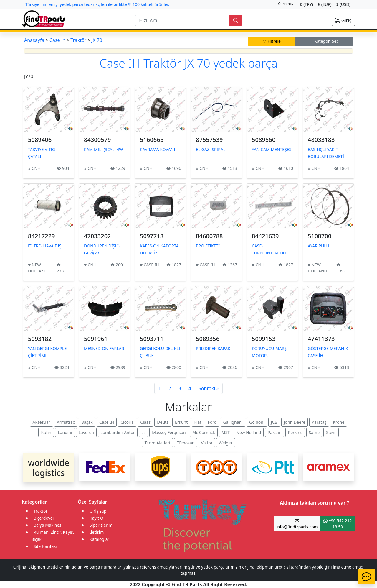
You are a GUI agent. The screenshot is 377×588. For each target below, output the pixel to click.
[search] (182, 20)
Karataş (319, 422)
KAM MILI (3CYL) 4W (103, 149)
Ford (212, 422)
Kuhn (46, 432)
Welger (226, 443)
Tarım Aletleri (157, 443)
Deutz (163, 422)
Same (314, 432)
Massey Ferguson (169, 432)
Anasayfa (34, 40)
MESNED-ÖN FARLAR (104, 348)
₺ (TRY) (307, 4)
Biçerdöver (44, 518)
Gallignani (233, 422)
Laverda (86, 432)
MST (226, 432)
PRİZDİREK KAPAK (213, 348)
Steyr (331, 432)
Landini (65, 432)
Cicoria (127, 422)
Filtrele (272, 41)
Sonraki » (209, 388)
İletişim (97, 532)
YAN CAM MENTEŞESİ (272, 149)
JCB (274, 422)
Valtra (207, 443)
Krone (339, 422)
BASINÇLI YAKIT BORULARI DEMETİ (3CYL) (326, 156)
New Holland (249, 432)
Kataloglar (99, 539)
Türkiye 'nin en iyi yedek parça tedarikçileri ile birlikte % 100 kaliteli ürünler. (97, 4)
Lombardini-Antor (118, 432)
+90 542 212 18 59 (338, 524)
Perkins (295, 432)
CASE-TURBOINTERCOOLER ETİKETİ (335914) (271, 253)
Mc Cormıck (204, 432)
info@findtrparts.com (297, 524)
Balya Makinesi (48, 525)
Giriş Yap (98, 511)
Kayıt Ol (97, 518)
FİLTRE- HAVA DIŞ (45, 246)
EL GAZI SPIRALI (211, 149)
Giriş (343, 20)
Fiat (198, 422)
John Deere (295, 422)
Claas (145, 422)
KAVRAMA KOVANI (158, 149)
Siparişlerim (101, 525)
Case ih (57, 40)
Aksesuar (42, 422)
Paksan (275, 432)
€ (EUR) (325, 4)
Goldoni (257, 422)
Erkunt (181, 422)
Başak (87, 422)
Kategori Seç (324, 41)
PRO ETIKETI (208, 246)
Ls (143, 432)
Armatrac (66, 422)
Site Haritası (45, 546)
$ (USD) (343, 4)
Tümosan (186, 443)
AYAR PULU (319, 246)
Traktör (78, 40)
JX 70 (97, 40)
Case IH (107, 422)
